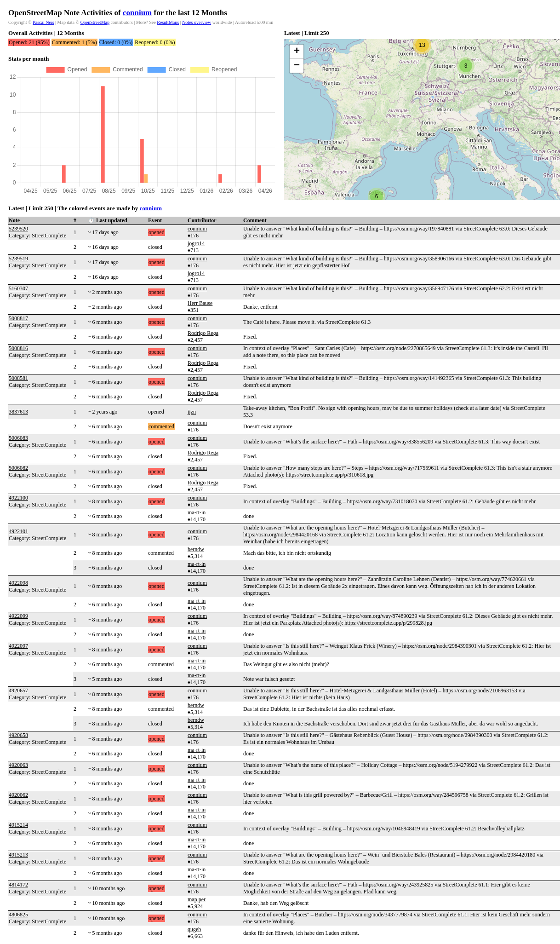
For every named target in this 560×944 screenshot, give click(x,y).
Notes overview (197, 22)
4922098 (18, 583)
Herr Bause (200, 303)
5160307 (18, 288)
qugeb (194, 929)
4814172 (18, 885)
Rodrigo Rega (203, 333)
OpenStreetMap (95, 22)
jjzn (192, 412)
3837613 (18, 412)
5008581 (18, 378)
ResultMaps (168, 22)
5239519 (18, 259)
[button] (377, 196)
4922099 (18, 616)
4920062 (18, 795)
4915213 (18, 855)
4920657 (18, 691)
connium (137, 13)
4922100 (18, 498)
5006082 (18, 468)
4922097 (18, 646)
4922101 (18, 531)
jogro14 (196, 243)
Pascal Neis (43, 22)
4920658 (18, 735)
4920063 (18, 765)
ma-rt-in (197, 512)
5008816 (18, 348)
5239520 (18, 229)
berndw (196, 549)
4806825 (18, 915)
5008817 (18, 318)
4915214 (18, 825)
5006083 (18, 438)
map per (197, 899)
